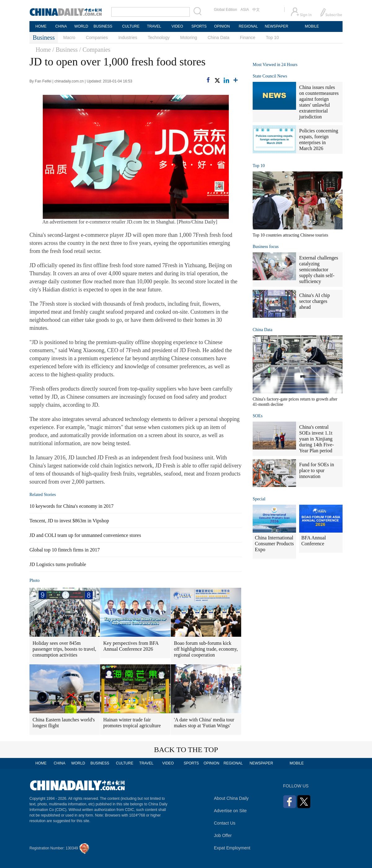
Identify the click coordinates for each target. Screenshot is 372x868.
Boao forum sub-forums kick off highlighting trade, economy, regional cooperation (206, 649)
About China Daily (231, 798)
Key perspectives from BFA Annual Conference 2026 (131, 646)
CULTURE (131, 26)
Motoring (188, 38)
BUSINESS (103, 26)
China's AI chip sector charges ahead (314, 301)
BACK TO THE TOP (186, 750)
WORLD (81, 26)
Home (43, 50)
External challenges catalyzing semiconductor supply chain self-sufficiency (319, 270)
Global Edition (226, 10)
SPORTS (199, 26)
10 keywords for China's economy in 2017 (71, 506)
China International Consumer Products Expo (274, 544)
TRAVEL (154, 26)
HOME (41, 26)
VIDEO (177, 26)
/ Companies (95, 50)
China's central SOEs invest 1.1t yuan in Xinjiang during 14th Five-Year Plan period (317, 439)
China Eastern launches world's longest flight (64, 723)
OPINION (222, 26)
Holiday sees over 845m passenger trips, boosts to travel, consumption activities (64, 649)
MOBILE (312, 26)
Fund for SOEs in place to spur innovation (317, 470)
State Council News (270, 76)
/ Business (65, 50)
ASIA (245, 10)
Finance (248, 38)
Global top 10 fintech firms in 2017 (65, 550)
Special (259, 499)
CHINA (61, 26)
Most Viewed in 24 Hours (275, 65)
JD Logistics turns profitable (58, 564)
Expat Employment (232, 848)
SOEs (258, 416)
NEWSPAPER (276, 26)
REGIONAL (248, 26)
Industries (128, 38)
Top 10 (272, 38)
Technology (159, 38)
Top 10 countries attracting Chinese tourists (290, 235)
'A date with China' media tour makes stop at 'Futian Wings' (204, 723)
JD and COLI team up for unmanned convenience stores (85, 535)
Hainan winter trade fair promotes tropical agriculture (132, 723)
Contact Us (225, 823)
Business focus (266, 247)
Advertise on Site (230, 811)
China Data (219, 38)
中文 (256, 10)
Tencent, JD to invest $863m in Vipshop (69, 521)
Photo (35, 580)
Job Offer (223, 835)
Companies (97, 38)
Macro (69, 38)
